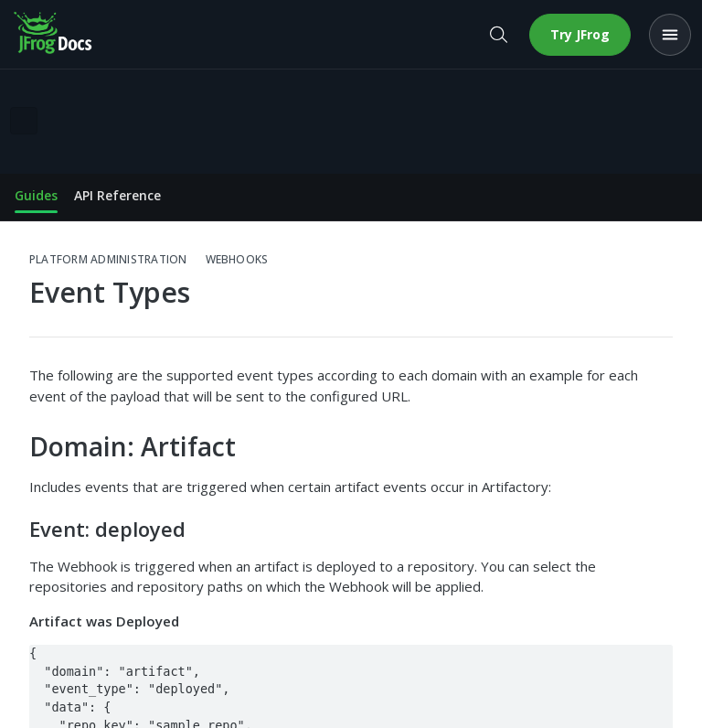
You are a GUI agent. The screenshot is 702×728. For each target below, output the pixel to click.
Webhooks (237, 260)
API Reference (117, 195)
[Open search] (498, 35)
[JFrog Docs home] (54, 35)
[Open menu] (670, 35)
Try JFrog (580, 34)
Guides (36, 195)
